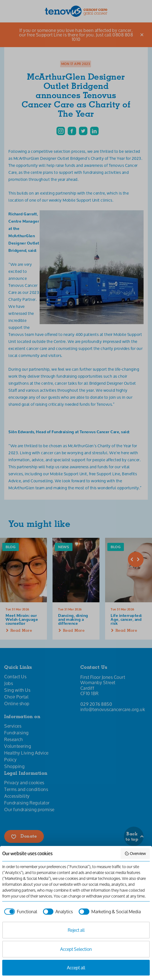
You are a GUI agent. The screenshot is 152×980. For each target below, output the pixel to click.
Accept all (76, 968)
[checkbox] (20, 912)
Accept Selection (76, 949)
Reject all (76, 930)
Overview (135, 853)
